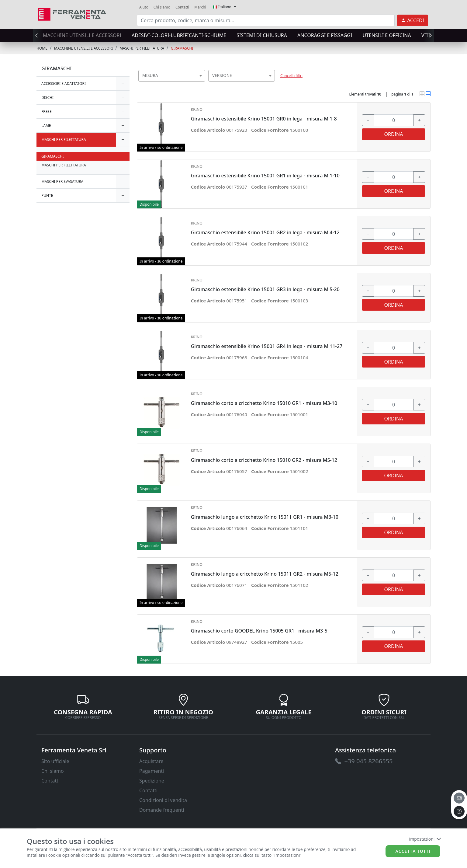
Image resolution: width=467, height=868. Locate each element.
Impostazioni (425, 839)
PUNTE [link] (47, 195)
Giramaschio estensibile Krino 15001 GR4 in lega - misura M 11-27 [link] (267, 346)
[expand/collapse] (123, 84)
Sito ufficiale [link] (55, 761)
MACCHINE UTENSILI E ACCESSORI (82, 35)
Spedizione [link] (152, 781)
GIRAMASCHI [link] (182, 48)
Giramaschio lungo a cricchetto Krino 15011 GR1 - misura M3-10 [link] (265, 517)
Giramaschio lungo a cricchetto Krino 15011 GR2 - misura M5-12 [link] (265, 574)
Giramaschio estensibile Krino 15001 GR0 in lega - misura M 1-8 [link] (264, 119)
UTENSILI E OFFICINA (387, 35)
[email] (459, 798)
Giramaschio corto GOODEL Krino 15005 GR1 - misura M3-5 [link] (259, 631)
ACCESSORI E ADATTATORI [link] (64, 84)
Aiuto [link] (144, 7)
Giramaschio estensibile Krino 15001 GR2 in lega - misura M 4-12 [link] (265, 233)
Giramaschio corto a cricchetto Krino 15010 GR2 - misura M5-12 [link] (264, 460)
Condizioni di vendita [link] (163, 800)
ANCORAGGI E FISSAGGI (325, 35)
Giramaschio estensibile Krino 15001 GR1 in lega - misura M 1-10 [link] (265, 176)
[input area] (266, 20)
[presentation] (38, 35)
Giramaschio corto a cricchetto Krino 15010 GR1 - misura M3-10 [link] (264, 403)
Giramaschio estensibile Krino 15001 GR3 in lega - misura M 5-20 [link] (265, 289)
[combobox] (172, 76)
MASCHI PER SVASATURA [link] (62, 181)
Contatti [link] (182, 7)
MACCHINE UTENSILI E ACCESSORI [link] (83, 48)
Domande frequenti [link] (162, 810)
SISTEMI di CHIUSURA (262, 35)
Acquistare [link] (151, 761)
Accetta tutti (413, 851)
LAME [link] (46, 125)
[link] (72, 14)
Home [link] (42, 48)
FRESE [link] (47, 112)
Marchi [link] (200, 7)
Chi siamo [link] (162, 7)
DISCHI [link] (47, 98)
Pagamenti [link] (152, 771)
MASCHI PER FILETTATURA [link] (142, 48)
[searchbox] (202, 83)
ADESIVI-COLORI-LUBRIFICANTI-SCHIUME (179, 35)
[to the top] (459, 811)
